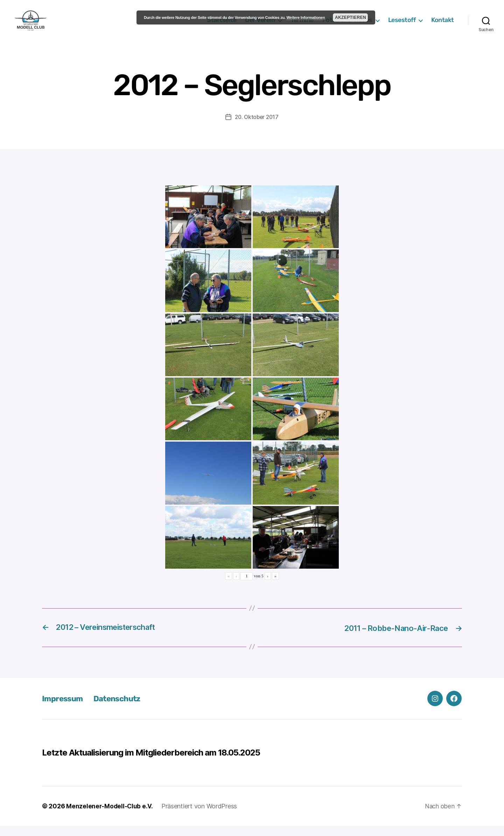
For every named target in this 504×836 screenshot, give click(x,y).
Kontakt (443, 25)
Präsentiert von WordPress (200, 816)
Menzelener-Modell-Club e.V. (110, 816)
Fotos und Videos (347, 25)
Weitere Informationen (306, 17)
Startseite (222, 25)
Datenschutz (122, 709)
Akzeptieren (351, 17)
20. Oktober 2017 (257, 127)
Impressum (64, 709)
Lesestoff (402, 25)
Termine (302, 25)
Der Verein (260, 25)
